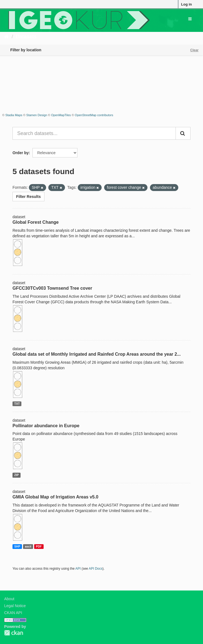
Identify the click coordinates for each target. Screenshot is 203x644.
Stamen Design (37, 115)
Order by (21, 153)
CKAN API (13, 613)
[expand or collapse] (190, 19)
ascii (28, 546)
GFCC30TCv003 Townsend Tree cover (52, 288)
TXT (17, 404)
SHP (17, 546)
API (78, 569)
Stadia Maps (14, 115)
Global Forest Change (36, 222)
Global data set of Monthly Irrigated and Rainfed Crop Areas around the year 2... (97, 354)
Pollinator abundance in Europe (46, 426)
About (9, 599)
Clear (194, 50)
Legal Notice (15, 606)
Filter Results (28, 197)
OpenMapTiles (61, 115)
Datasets (26, 37)
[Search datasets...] (94, 133)
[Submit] (183, 133)
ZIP (16, 475)
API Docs (96, 569)
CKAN (14, 633)
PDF (39, 546)
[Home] (7, 37)
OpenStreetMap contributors (94, 115)
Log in (186, 4)
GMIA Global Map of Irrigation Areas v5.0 (55, 497)
